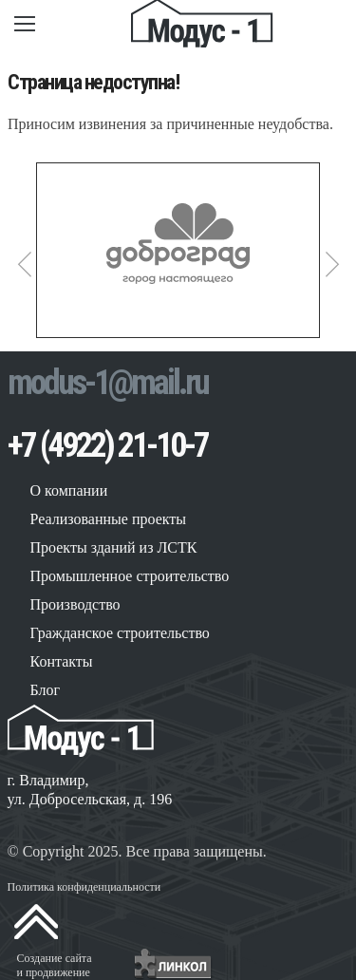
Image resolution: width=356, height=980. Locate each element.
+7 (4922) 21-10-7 (108, 445)
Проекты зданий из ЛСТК (114, 547)
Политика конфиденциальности (84, 887)
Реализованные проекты (109, 519)
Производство (75, 604)
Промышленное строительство (130, 576)
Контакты (62, 661)
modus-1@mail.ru (108, 383)
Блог (46, 690)
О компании (69, 490)
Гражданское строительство (120, 633)
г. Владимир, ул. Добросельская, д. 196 (90, 790)
